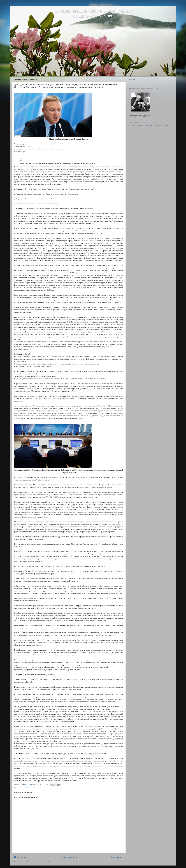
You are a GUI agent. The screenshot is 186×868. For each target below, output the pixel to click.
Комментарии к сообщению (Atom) (40, 862)
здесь (24, 144)
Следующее (20, 857)
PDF (20, 158)
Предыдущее (116, 857)
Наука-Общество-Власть (30, 788)
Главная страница (68, 857)
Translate (139, 125)
